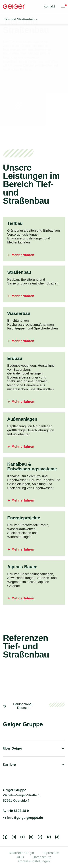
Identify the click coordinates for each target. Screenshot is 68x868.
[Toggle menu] (63, 7)
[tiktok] (58, 838)
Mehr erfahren (21, 255)
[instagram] (15, 838)
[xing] (32, 838)
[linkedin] (41, 838)
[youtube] (23, 838)
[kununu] (49, 838)
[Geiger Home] (14, 7)
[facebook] (6, 838)
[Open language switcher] (21, 706)
